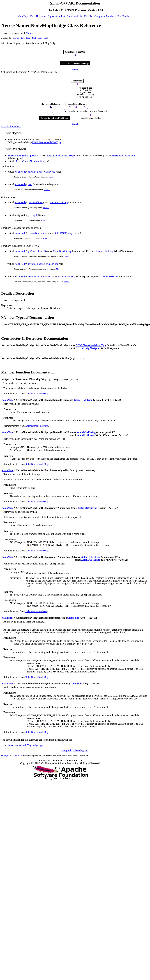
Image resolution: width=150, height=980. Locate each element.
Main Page (23, 16)
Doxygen (5, 756)
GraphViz (18, 756)
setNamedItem (35, 172)
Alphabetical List (56, 16)
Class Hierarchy (38, 16)
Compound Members (105, 16)
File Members (124, 16)
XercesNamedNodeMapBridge (23, 156)
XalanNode (20, 172)
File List (88, 16)
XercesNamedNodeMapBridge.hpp (30, 38)
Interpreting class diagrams (75, 751)
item (30, 185)
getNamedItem (35, 203)
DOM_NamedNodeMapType (47, 143)
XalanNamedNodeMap (37, 394)
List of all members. (11, 127)
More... (30, 33)
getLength (32, 216)
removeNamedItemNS (39, 277)
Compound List (75, 16)
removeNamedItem (37, 234)
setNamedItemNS (37, 264)
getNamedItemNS (37, 252)
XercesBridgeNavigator (123, 156)
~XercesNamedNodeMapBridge (31, 162)
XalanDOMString (59, 203)
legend (75, 70)
